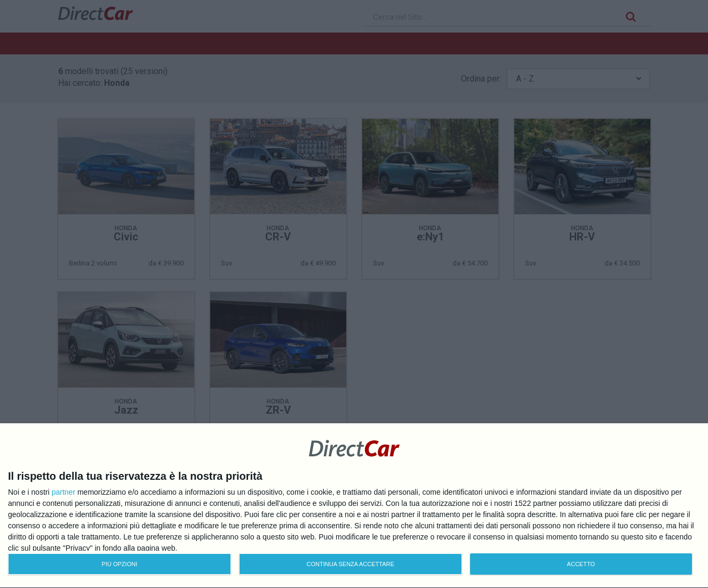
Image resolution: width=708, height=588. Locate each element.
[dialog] (354, 506)
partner (63, 492)
